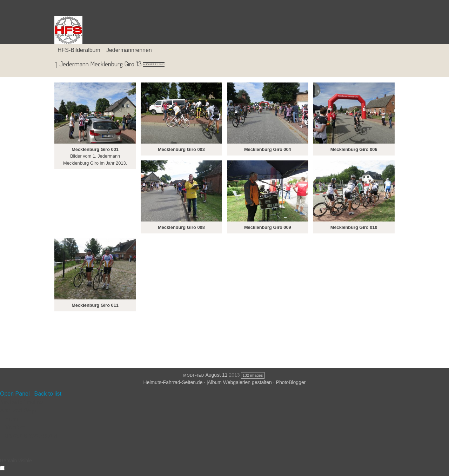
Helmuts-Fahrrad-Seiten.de (173, 382)
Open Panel (15, 394)
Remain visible (16, 461)
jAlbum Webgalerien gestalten (239, 382)
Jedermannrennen (129, 50)
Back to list (48, 394)
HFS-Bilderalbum (79, 50)
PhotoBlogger (291, 382)
